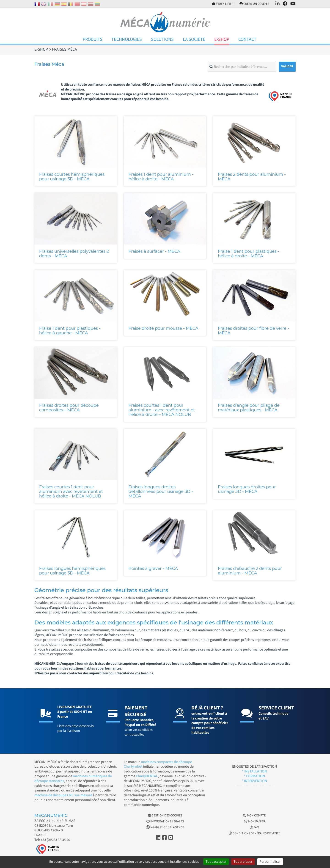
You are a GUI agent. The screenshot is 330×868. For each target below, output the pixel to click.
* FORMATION (254, 776)
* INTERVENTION (254, 781)
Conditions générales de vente (254, 833)
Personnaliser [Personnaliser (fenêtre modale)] (270, 862)
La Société (194, 39)
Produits (93, 39)
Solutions (162, 39)
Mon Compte (254, 816)
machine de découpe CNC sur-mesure (63, 795)
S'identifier (222, 4)
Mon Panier (254, 821)
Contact (247, 39)
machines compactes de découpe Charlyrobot (158, 764)
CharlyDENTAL (147, 776)
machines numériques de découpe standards (73, 779)
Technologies (127, 39)
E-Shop (222, 39)
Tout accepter (216, 862)
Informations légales (165, 821)
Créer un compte (254, 4)
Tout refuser (243, 862)
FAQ (254, 827)
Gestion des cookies (165, 816)
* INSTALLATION (254, 771)
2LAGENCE (177, 827)
